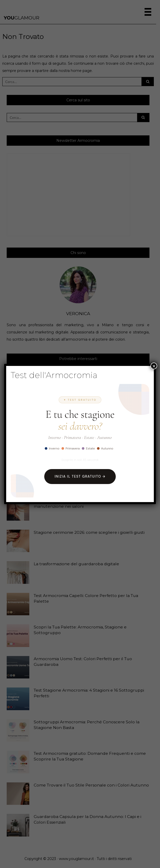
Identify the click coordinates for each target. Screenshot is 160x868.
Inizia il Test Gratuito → (80, 476)
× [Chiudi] (154, 366)
